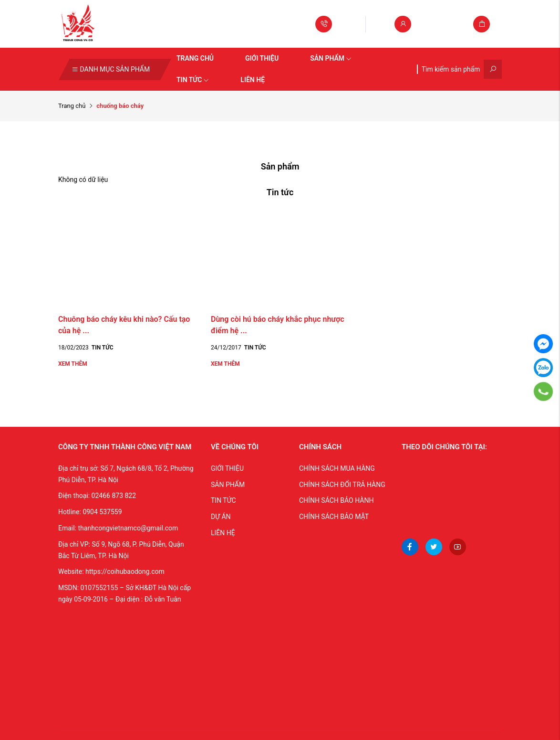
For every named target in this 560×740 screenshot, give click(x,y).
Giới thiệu (262, 58)
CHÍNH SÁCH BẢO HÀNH (336, 500)
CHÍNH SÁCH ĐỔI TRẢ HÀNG (342, 485)
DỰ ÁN (221, 517)
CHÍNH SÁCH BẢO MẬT (334, 517)
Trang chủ (195, 58)
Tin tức (193, 80)
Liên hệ (253, 80)
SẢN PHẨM (228, 485)
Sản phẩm (331, 58)
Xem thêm (73, 364)
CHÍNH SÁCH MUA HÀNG (337, 468)
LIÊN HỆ (223, 533)
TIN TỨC (223, 500)
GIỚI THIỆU (227, 468)
